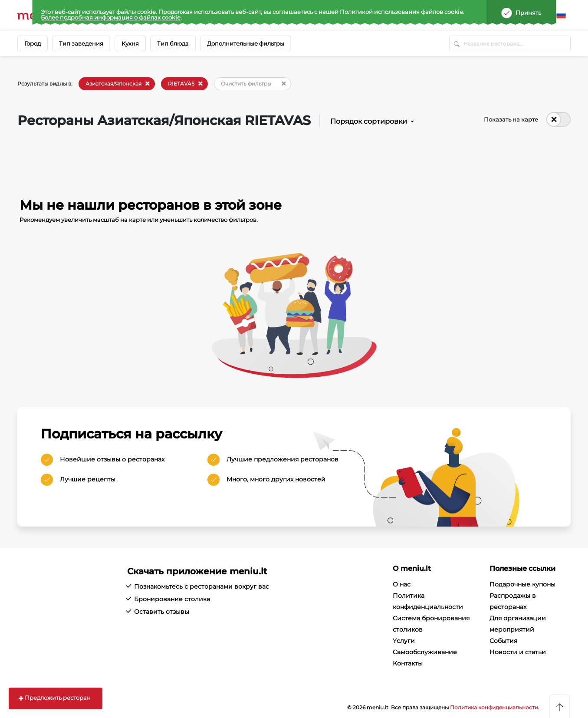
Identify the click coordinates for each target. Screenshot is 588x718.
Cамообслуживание (425, 652)
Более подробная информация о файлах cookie (111, 17)
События (503, 641)
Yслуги (404, 641)
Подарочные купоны (522, 584)
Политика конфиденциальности (494, 707)
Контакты (408, 663)
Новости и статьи (518, 652)
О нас (402, 584)
